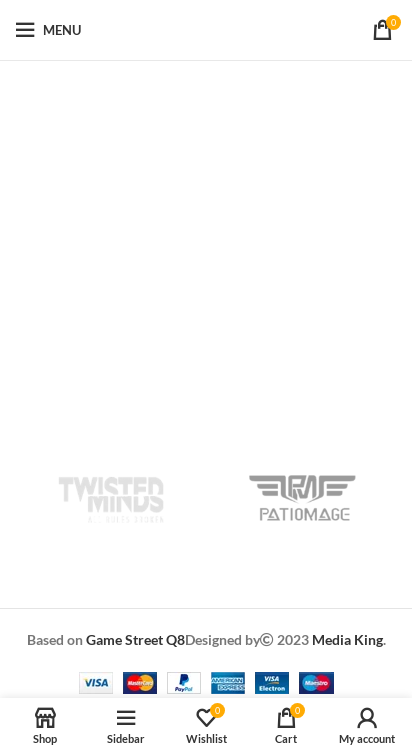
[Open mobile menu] (48, 30)
